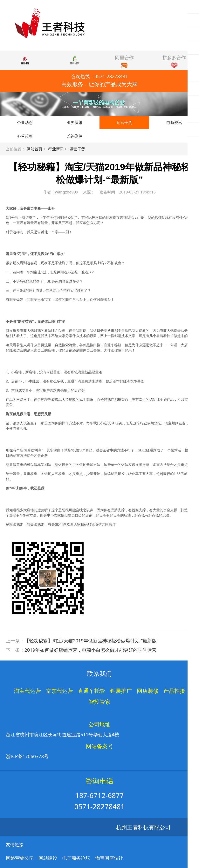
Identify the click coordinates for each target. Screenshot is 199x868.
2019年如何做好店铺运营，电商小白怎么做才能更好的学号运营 (90, 650)
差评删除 (75, 136)
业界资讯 (75, 122)
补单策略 (25, 136)
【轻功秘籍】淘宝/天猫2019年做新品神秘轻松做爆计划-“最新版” (91, 641)
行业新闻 (56, 149)
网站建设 (48, 858)
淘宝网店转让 (109, 858)
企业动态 (25, 122)
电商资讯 (174, 122)
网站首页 (35, 149)
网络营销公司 (20, 858)
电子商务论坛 (76, 858)
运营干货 (124, 122)
